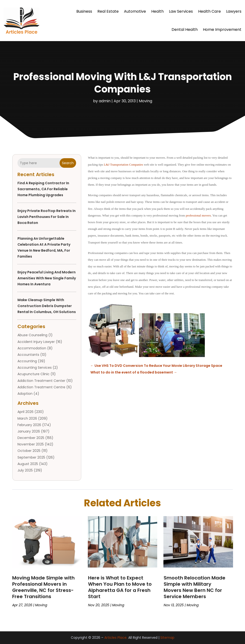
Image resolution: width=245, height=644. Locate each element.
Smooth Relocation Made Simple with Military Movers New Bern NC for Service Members (195, 587)
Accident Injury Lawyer (36, 342)
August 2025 (28, 464)
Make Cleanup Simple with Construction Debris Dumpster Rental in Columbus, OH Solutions (47, 306)
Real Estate (108, 11)
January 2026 (29, 431)
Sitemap (167, 638)
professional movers (198, 215)
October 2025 (29, 451)
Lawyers (234, 11)
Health (157, 11)
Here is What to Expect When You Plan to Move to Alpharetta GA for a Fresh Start (120, 587)
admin (105, 101)
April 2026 (25, 412)
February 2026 (29, 425)
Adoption (25, 394)
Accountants (28, 355)
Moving (145, 101)
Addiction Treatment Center (41, 381)
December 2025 (31, 438)
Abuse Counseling (32, 335)
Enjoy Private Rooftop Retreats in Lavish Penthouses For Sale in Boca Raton (47, 217)
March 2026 (27, 418)
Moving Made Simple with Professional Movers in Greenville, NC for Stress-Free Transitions (43, 587)
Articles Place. (116, 638)
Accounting (27, 361)
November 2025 (31, 444)
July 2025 (25, 470)
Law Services (181, 11)
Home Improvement (222, 30)
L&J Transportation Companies (123, 165)
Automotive (135, 11)
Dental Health (185, 30)
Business (84, 11)
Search (68, 163)
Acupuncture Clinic (33, 374)
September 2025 (31, 457)
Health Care (209, 11)
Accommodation (32, 348)
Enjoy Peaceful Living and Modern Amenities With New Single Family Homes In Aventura (47, 278)
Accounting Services (35, 368)
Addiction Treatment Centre (41, 387)
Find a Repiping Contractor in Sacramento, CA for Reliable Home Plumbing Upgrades (43, 189)
